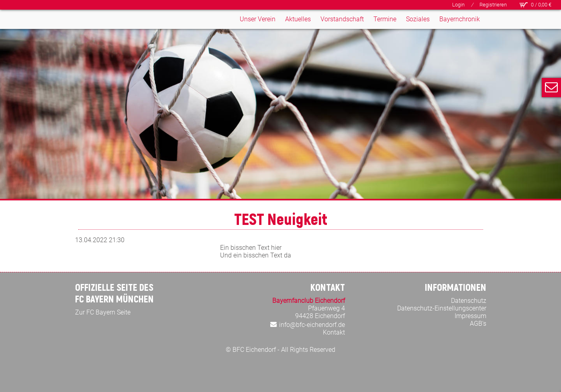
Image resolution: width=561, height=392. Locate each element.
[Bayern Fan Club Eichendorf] (102, 36)
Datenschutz (469, 301)
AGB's (478, 324)
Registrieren (493, 5)
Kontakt (334, 332)
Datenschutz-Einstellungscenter (442, 308)
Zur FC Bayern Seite (103, 312)
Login (458, 5)
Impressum (470, 316)
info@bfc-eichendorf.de (312, 325)
